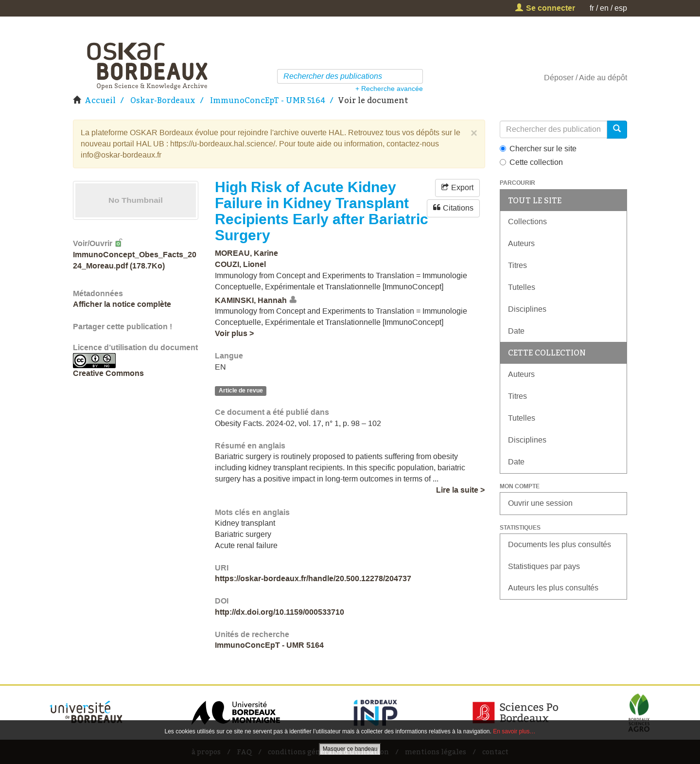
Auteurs (521, 243)
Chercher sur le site (538, 149)
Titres (517, 265)
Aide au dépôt (603, 78)
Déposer (559, 78)
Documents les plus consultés (560, 544)
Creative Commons (108, 373)
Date (516, 331)
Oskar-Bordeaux (163, 100)
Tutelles (522, 287)
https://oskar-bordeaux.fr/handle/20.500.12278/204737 (313, 578)
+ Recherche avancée (389, 89)
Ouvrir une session (540, 503)
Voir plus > (234, 333)
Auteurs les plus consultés (553, 588)
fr (592, 8)
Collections (527, 222)
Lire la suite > (460, 490)
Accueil (100, 100)
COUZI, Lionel (240, 264)
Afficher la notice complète (122, 304)
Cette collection (531, 162)
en (604, 8)
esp (621, 8)
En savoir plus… (514, 731)
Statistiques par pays (544, 566)
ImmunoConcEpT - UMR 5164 (268, 100)
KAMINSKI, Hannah (251, 300)
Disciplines (527, 309)
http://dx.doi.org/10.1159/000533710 (280, 612)
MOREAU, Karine (246, 253)
